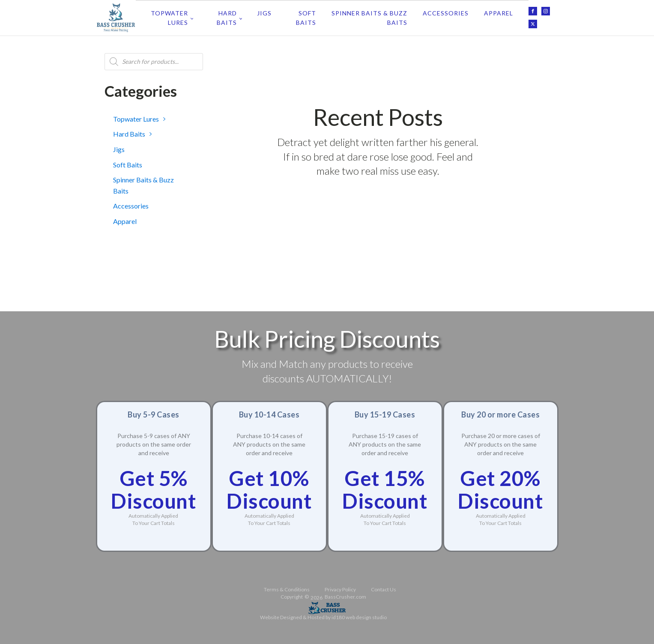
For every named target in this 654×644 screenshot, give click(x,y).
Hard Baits (227, 18)
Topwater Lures (169, 18)
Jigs (264, 13)
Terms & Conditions (287, 589)
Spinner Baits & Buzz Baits (369, 18)
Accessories (446, 13)
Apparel (499, 13)
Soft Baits (306, 18)
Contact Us (384, 589)
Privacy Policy (340, 589)
